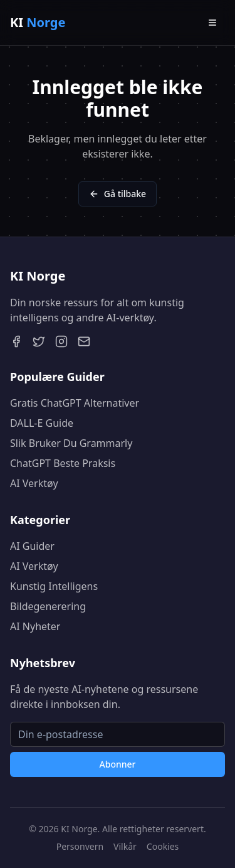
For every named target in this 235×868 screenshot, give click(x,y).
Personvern (80, 846)
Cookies (163, 846)
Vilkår (125, 846)
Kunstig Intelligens (54, 586)
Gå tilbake (118, 194)
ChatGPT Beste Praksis (63, 463)
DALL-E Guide (42, 423)
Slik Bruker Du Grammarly (71, 443)
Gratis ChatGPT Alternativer (75, 403)
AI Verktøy (34, 483)
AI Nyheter (35, 626)
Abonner (118, 764)
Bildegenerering (48, 606)
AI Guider (32, 546)
